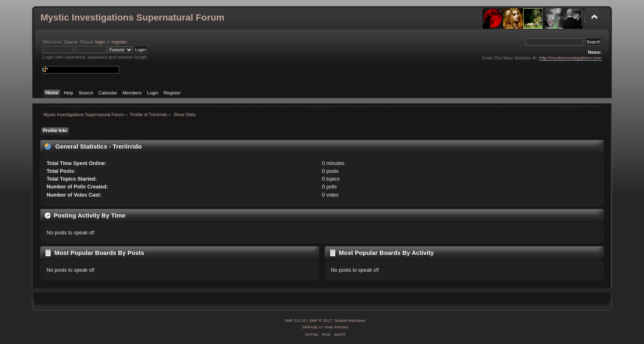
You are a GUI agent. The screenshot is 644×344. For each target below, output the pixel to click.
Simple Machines (350, 320)
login (100, 42)
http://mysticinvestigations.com (570, 58)
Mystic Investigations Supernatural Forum (132, 17)
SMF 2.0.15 (295, 320)
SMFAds (310, 327)
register (119, 42)
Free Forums (336, 327)
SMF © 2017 (321, 320)
